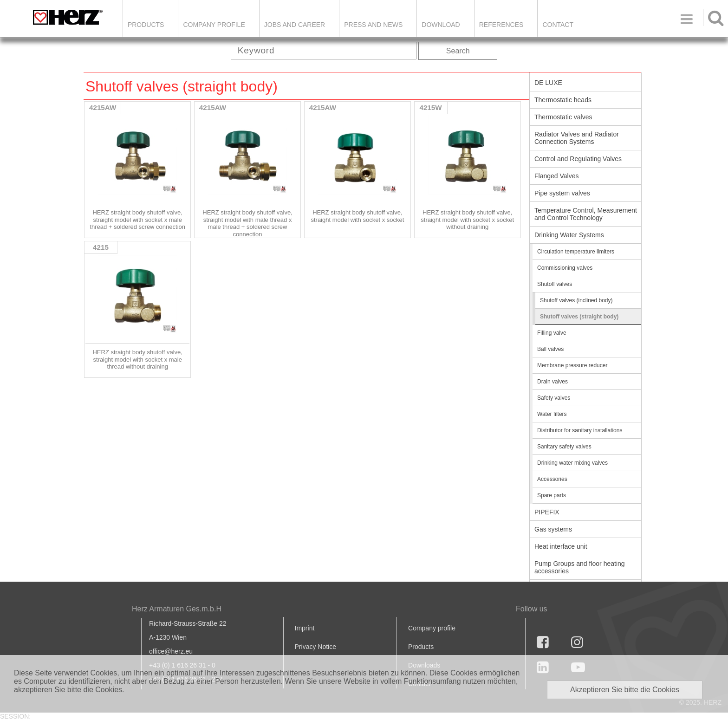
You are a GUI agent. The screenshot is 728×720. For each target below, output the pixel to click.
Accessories (552, 479)
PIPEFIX (547, 512)
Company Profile (214, 25)
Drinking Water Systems (569, 235)
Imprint (305, 628)
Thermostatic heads (563, 100)
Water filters (552, 414)
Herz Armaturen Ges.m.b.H (177, 609)
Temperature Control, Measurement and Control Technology (586, 214)
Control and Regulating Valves (578, 159)
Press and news (373, 25)
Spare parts (552, 495)
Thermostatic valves (563, 117)
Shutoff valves (555, 284)
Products (146, 25)
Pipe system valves (562, 193)
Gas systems (553, 529)
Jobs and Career (295, 25)
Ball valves (550, 349)
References (501, 25)
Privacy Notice (315, 647)
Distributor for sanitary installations (580, 430)
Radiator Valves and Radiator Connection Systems (577, 138)
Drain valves (552, 382)
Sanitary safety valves (564, 447)
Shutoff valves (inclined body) (576, 300)
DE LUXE (548, 83)
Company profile (432, 628)
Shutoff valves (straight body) (579, 317)
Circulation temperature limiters (576, 252)
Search (458, 51)
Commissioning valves (565, 268)
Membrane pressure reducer (572, 365)
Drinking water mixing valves (572, 463)
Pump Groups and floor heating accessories (580, 567)
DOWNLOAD (441, 25)
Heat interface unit (561, 546)
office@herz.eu (171, 651)
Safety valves (554, 398)
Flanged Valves (556, 176)
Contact (558, 25)
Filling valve (552, 333)
